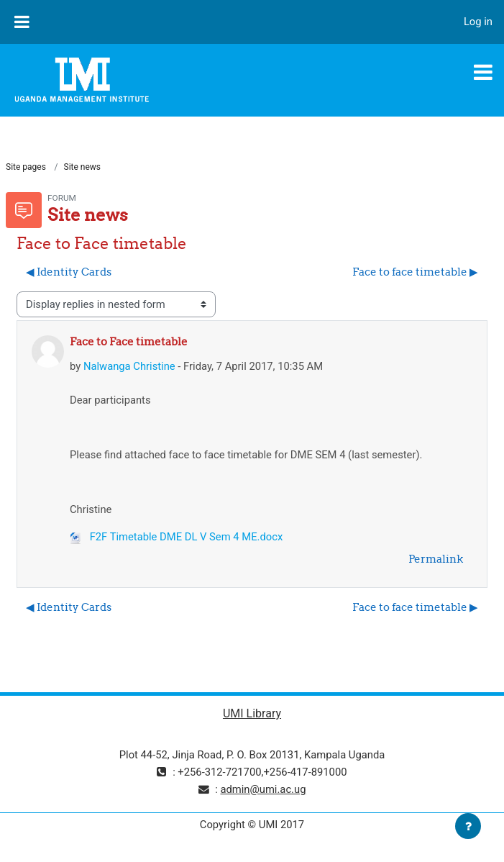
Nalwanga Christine (129, 366)
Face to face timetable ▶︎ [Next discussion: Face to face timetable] (415, 272)
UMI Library (252, 713)
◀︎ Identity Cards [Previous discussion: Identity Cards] (69, 272)
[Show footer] (468, 826)
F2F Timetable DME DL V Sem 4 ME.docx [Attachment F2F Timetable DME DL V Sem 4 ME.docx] (176, 537)
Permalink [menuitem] (436, 559)
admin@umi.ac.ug (263, 789)
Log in (478, 22)
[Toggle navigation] (483, 72)
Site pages (26, 167)
